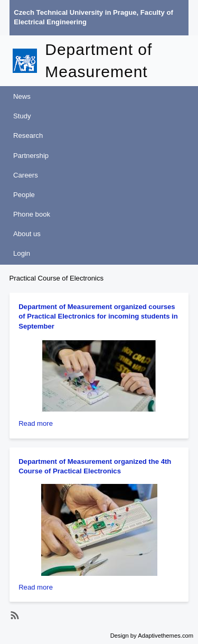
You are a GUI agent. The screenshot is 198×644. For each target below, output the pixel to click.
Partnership (31, 156)
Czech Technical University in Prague (75, 12)
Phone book (32, 214)
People (24, 195)
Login (22, 253)
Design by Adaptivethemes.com (152, 636)
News (22, 96)
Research (28, 136)
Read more (36, 423)
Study (22, 116)
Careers (26, 175)
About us (27, 234)
